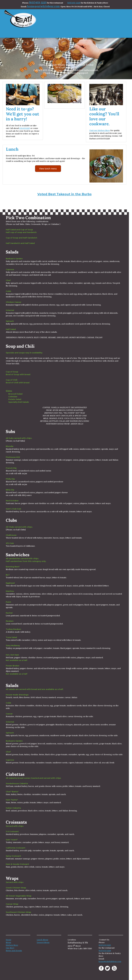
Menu (8, 942)
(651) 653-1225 (38, 3)
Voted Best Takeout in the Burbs (64, 194)
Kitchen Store (12, 945)
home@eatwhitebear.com (43, 6)
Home (9, 940)
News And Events (14, 951)
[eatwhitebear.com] (20, 19)
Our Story (10, 948)
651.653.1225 (25, 128)
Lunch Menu (42, 940)
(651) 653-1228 (74, 3)
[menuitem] (116, 33)
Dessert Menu (43, 942)
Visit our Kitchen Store (100, 130)
